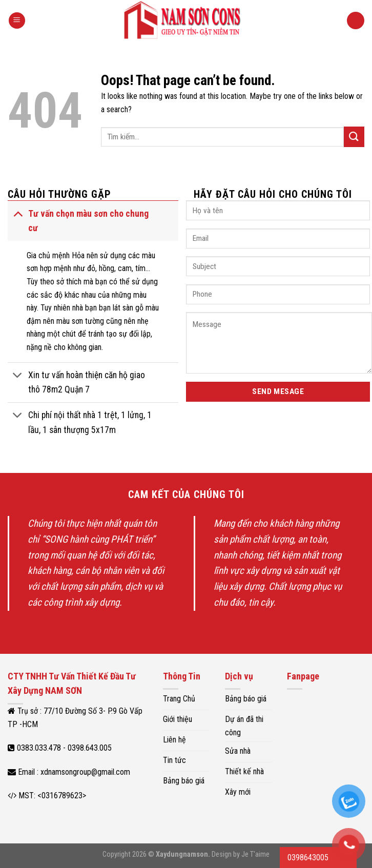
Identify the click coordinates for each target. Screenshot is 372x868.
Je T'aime (255, 854)
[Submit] (354, 137)
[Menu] (17, 21)
